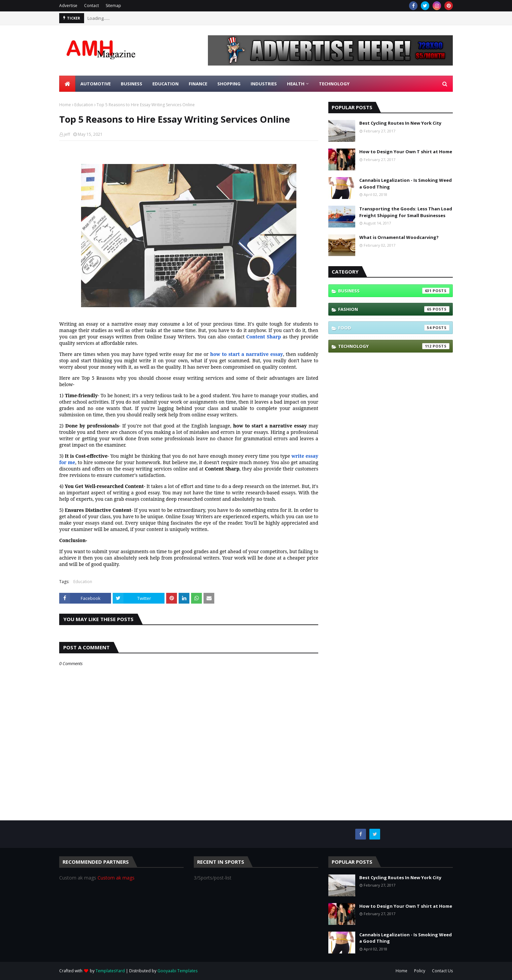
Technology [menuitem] (334, 84)
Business (394, 291)
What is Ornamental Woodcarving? (399, 237)
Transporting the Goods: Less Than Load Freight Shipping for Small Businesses (406, 212)
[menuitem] (67, 84)
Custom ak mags (116, 878)
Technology (394, 346)
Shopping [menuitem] (229, 84)
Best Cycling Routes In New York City (400, 123)
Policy (420, 971)
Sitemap (113, 6)
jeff (67, 134)
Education (84, 105)
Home (65, 105)
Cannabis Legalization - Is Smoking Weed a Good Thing (406, 183)
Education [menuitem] (166, 84)
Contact (92, 6)
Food (394, 328)
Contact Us (442, 971)
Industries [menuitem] (264, 84)
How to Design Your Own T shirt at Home (406, 152)
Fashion (394, 309)
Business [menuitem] (132, 84)
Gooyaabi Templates (177, 971)
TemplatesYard (110, 971)
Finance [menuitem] (198, 84)
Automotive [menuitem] (96, 84)
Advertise (68, 6)
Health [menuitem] (296, 84)
